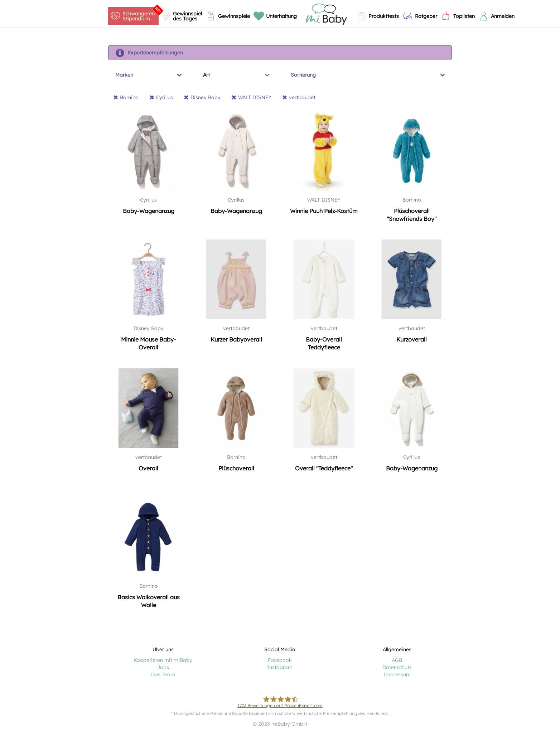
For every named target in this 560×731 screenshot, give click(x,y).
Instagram (280, 667)
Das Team (163, 674)
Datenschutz (397, 667)
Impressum (397, 674)
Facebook (280, 660)
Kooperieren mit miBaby (163, 660)
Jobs (163, 667)
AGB (397, 660)
